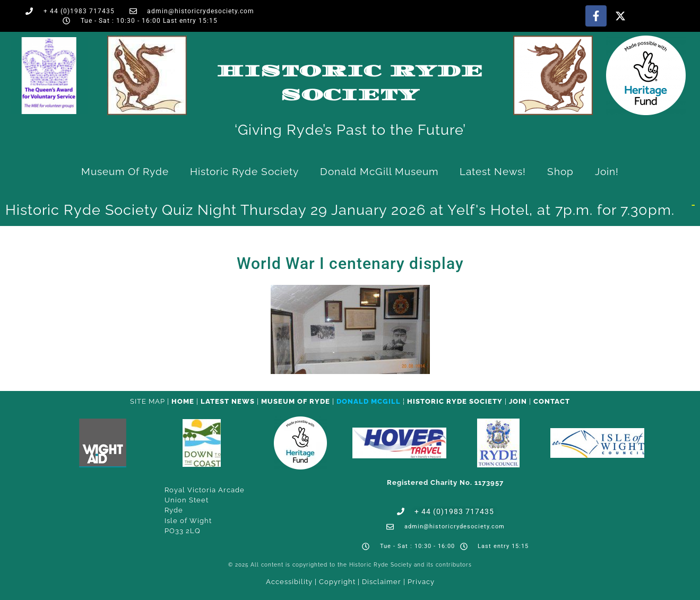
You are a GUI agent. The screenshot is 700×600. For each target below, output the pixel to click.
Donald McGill (369, 401)
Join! (607, 171)
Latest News (228, 401)
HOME (183, 401)
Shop (560, 171)
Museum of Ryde (125, 171)
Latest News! (493, 171)
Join (518, 401)
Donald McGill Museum (379, 171)
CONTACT (552, 401)
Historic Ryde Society (244, 171)
